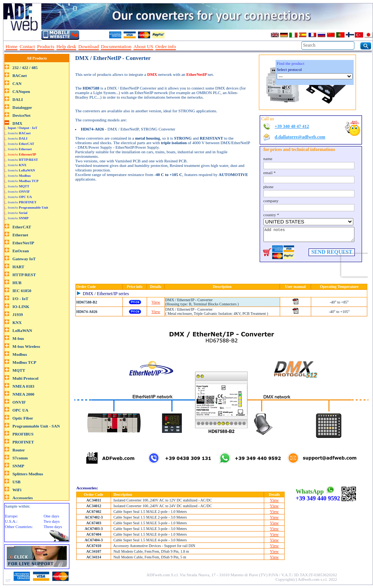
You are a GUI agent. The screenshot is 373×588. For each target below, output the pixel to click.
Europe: (12, 516)
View (156, 302)
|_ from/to (18, 133)
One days (51, 516)
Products (46, 46)
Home (12, 46)
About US (143, 46)
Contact (27, 46)
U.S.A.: (11, 521)
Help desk (66, 46)
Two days (52, 521)
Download (89, 46)
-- (181, 47)
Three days (53, 527)
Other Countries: (19, 527)
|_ (21, 128)
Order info (166, 46)
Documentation (116, 46)
